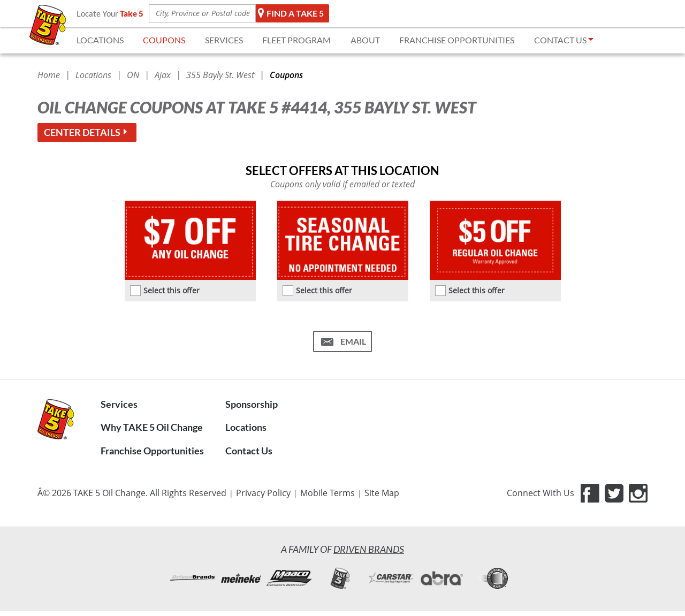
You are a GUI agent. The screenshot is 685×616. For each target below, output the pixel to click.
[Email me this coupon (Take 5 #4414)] (342, 341)
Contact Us (249, 451)
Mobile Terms (328, 493)
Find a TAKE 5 (291, 13)
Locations (246, 427)
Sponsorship (252, 404)
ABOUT (365, 40)
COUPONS (164, 40)
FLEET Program (296, 40)
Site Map (382, 493)
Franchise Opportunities (152, 451)
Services (119, 404)
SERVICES (224, 40)
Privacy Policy (263, 493)
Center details (87, 132)
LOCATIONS (100, 40)
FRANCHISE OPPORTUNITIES (457, 40)
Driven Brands (369, 549)
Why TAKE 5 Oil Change (152, 427)
